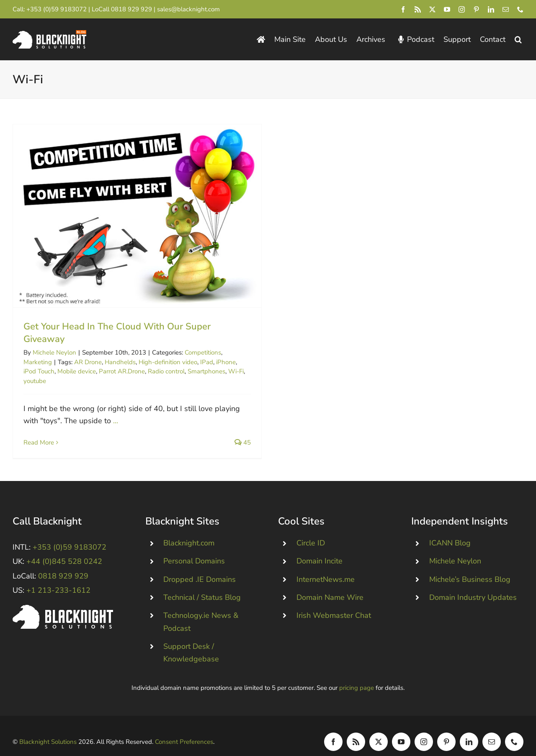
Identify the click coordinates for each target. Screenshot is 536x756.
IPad (207, 362)
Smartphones (206, 371)
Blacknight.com (189, 530)
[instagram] (462, 9)
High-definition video (168, 362)
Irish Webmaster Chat (334, 602)
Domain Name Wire (330, 584)
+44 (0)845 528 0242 (64, 549)
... (116, 421)
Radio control (166, 371)
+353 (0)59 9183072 (57, 9)
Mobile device (77, 371)
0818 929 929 (131, 9)
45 (243, 442)
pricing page (357, 675)
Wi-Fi (236, 371)
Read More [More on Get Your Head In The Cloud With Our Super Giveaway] (39, 442)
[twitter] (432, 9)
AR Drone (88, 362)
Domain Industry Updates (473, 584)
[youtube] (447, 9)
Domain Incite (320, 548)
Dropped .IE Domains (200, 566)
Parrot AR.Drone (122, 371)
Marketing (38, 362)
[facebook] (403, 9)
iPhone (226, 362)
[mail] (506, 9)
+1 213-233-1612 (58, 577)
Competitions (203, 352)
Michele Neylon (54, 352)
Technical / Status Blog (202, 584)
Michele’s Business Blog (470, 566)
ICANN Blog (450, 530)
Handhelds (120, 362)
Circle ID (311, 530)
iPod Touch (39, 371)
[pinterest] (476, 9)
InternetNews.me (326, 566)
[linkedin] (491, 9)
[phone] (520, 9)
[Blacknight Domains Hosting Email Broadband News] (49, 34)
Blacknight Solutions (48, 729)
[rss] (418, 9)
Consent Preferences (184, 729)
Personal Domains (194, 548)
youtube (35, 381)
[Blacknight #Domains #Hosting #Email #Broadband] (63, 596)
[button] (518, 40)
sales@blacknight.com (188, 9)
